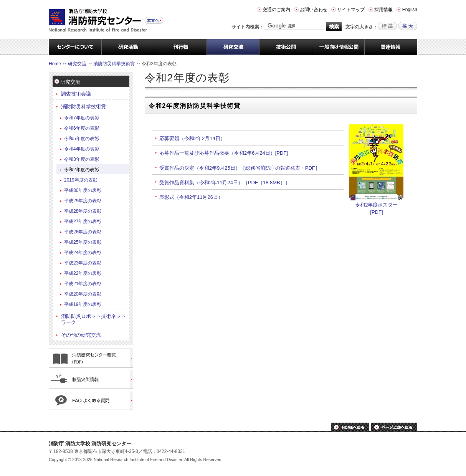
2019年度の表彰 (81, 180)
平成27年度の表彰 (83, 221)
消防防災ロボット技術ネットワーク (93, 319)
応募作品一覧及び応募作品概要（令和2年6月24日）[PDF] (224, 153)
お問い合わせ (314, 10)
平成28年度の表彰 (83, 211)
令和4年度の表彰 (82, 149)
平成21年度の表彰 (83, 284)
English (410, 10)
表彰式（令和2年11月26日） (191, 197)
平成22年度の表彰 (83, 273)
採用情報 (383, 10)
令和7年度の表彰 (82, 118)
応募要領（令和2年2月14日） (192, 138)
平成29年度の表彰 (83, 201)
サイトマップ (351, 10)
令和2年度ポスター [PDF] (376, 206)
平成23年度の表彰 (83, 263)
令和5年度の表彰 (82, 139)
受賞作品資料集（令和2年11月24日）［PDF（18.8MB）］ (225, 183)
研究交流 (77, 64)
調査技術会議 (76, 94)
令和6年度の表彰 (82, 128)
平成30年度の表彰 (83, 190)
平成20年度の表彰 (83, 294)
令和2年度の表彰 (82, 170)
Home (55, 64)
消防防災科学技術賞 (114, 64)
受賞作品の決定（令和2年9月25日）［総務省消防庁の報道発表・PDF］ (240, 168)
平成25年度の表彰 (83, 242)
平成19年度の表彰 (83, 304)
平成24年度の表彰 (83, 253)
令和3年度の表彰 (82, 159)
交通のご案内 (276, 10)
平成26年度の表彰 (83, 232)
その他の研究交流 (81, 335)
